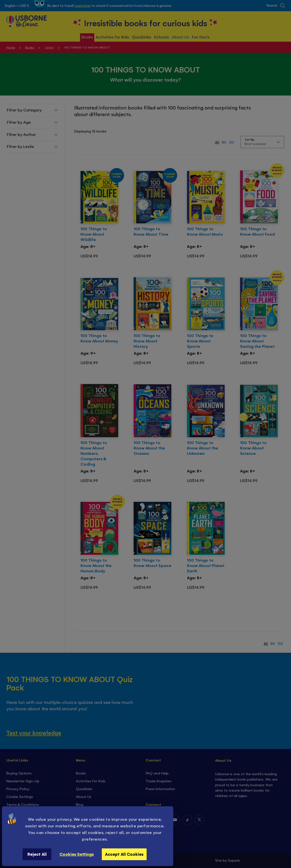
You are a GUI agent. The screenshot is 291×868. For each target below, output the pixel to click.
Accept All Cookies (124, 854)
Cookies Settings (77, 854)
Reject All (37, 854)
